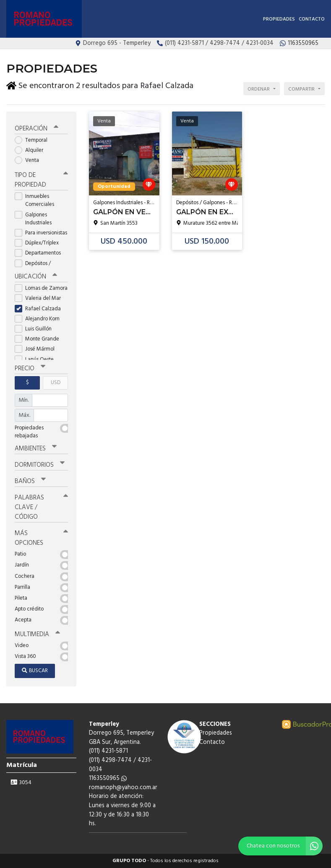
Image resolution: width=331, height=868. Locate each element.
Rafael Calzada (40, 309)
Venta (30, 160)
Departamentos (40, 253)
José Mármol (37, 349)
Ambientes (36, 449)
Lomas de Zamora (41, 288)
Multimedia (37, 634)
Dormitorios (40, 465)
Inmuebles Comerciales (37, 200)
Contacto (312, 19)
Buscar (35, 671)
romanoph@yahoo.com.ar (123, 788)
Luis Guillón (36, 329)
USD (56, 383)
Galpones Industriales (36, 219)
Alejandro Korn (40, 319)
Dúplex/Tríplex (39, 243)
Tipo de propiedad (41, 180)
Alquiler (32, 150)
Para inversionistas (41, 233)
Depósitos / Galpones (34, 268)
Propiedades (279, 19)
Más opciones (41, 538)
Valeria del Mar (40, 298)
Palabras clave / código (41, 507)
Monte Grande (40, 339)
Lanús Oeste (37, 360)
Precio (30, 369)
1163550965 (108, 778)
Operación (36, 129)
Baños (30, 481)
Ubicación (36, 277)
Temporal (34, 140)
